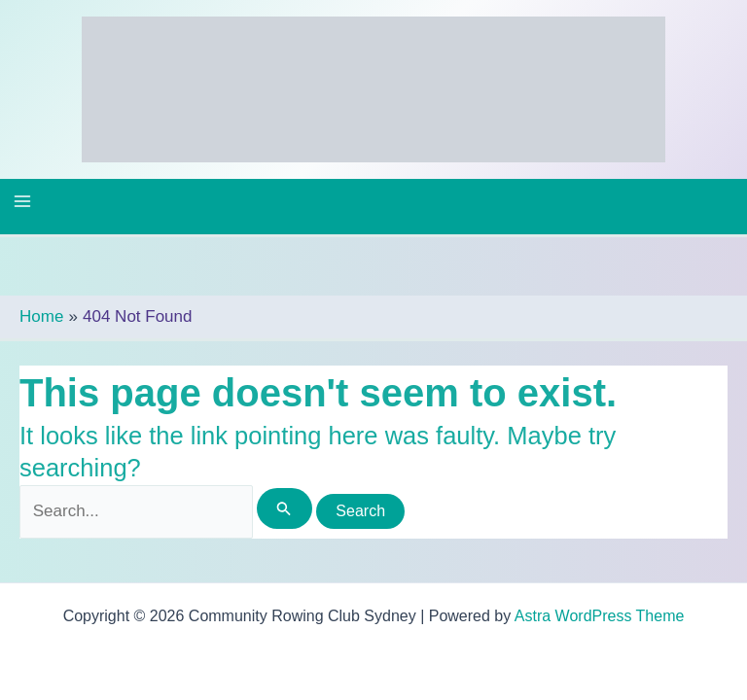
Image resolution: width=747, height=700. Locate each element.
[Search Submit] (284, 508)
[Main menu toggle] (22, 201)
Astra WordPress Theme (600, 616)
